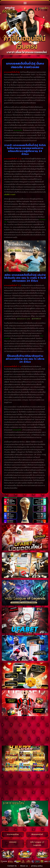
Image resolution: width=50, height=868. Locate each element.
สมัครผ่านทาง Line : (24, 319)
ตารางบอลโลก (13, 834)
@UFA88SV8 (36, 319)
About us (24, 866)
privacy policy (37, 866)
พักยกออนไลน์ (37, 834)
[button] (25, 3)
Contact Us (12, 866)
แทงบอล (13, 842)
